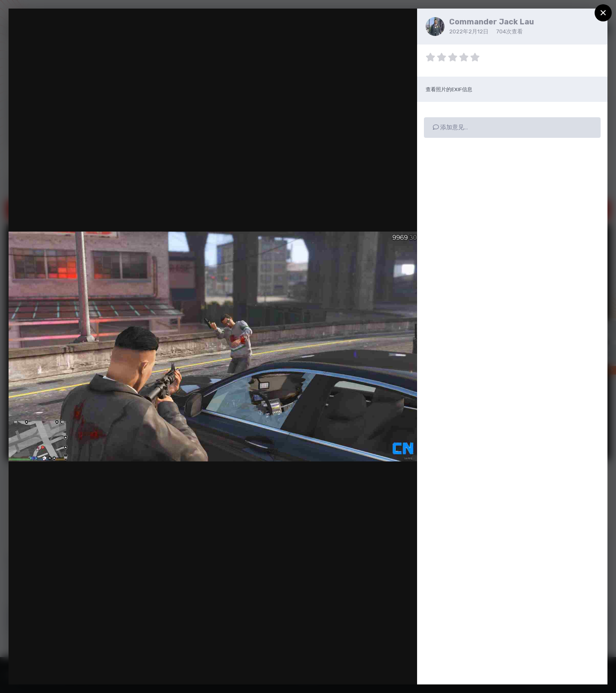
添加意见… (450, 127)
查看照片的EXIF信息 (449, 89)
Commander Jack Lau (492, 22)
